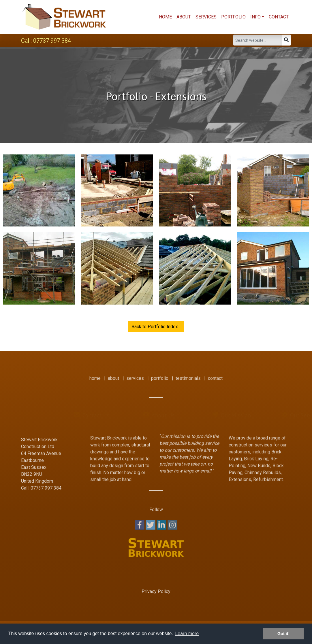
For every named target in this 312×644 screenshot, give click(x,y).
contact (215, 375)
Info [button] (255, 17)
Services (206, 17)
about (113, 375)
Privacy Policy (156, 591)
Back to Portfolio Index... (156, 327)
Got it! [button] (283, 634)
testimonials (188, 375)
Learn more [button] (187, 633)
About (184, 17)
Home (165, 17)
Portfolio (233, 17)
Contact (279, 17)
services (135, 375)
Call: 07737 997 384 (46, 41)
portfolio (160, 375)
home (95, 375)
